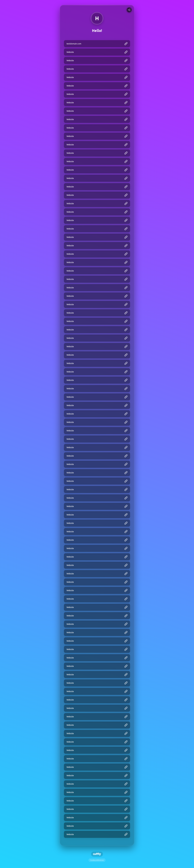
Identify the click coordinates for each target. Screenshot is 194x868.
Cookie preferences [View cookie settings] (97, 860)
